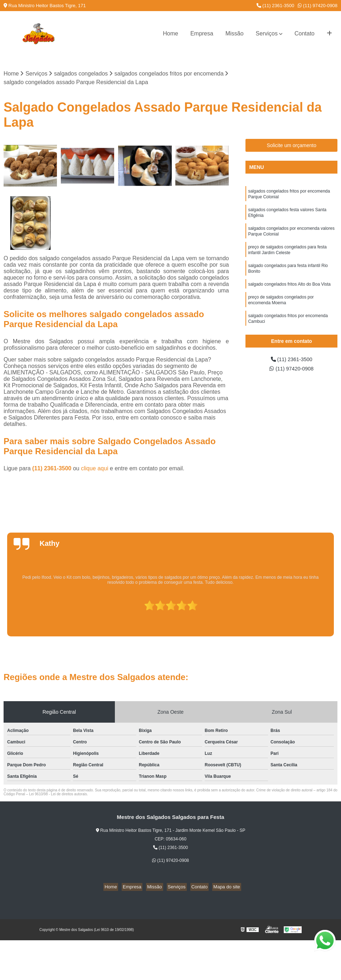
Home (170, 33)
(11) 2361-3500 (276, 6)
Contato (305, 33)
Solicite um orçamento (291, 146)
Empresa (202, 33)
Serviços (267, 33)
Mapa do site (221, 887)
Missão (235, 33)
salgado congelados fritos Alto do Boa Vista (289, 292)
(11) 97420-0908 (318, 6)
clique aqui (95, 469)
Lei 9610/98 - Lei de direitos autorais (58, 795)
